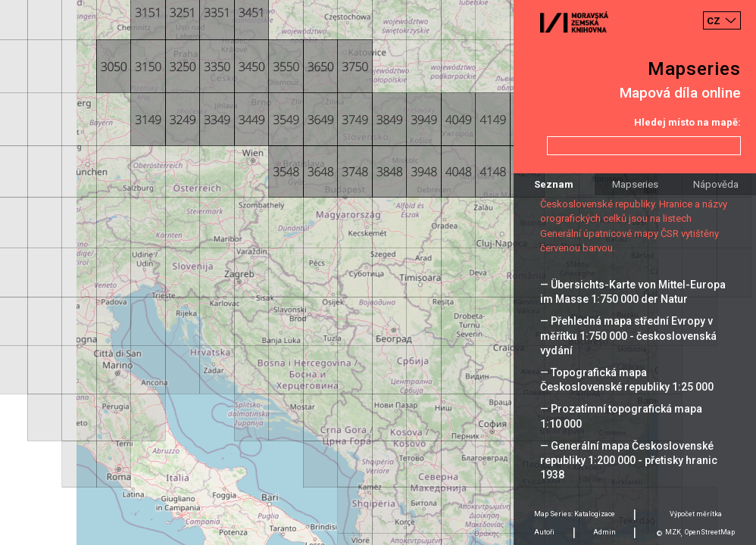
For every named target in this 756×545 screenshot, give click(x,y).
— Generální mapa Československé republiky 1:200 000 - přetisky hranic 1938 (629, 460)
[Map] (378, 272)
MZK (673, 532)
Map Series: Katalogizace (575, 514)
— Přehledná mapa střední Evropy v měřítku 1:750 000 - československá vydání (628, 335)
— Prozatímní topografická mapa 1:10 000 (621, 416)
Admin (604, 532)
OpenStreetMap (710, 532)
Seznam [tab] (554, 184)
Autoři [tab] (544, 532)
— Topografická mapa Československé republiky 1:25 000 (627, 380)
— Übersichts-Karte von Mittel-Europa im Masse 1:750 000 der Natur (633, 292)
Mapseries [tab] (635, 184)
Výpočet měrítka (696, 514)
